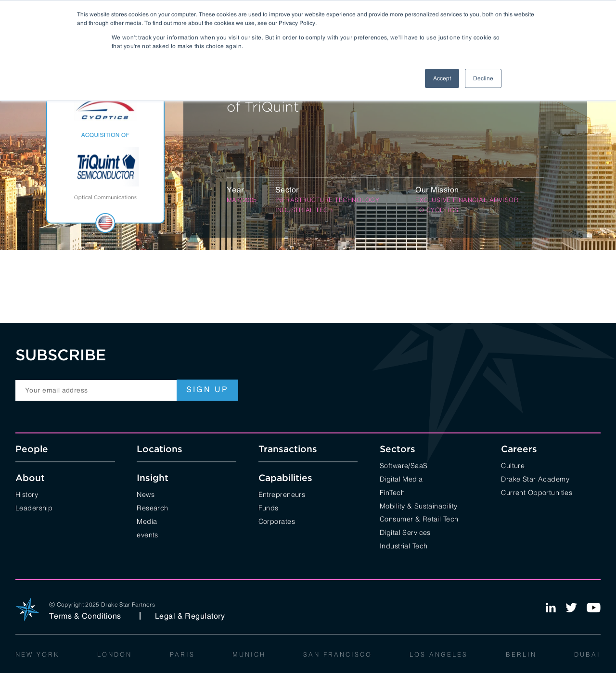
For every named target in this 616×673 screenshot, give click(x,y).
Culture (513, 465)
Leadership (34, 507)
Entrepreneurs (282, 494)
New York (38, 654)
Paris (182, 654)
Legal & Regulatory (190, 616)
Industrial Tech (404, 545)
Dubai (587, 654)
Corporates (277, 521)
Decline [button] (483, 78)
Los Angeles (439, 654)
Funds (269, 507)
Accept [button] (442, 78)
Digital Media (401, 478)
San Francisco (338, 654)
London (115, 654)
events (148, 534)
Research (152, 507)
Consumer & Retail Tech (419, 518)
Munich (249, 654)
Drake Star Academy (535, 478)
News (146, 494)
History (27, 494)
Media (147, 521)
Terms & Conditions (85, 616)
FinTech (392, 492)
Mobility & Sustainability (419, 505)
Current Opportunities (537, 492)
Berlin (521, 654)
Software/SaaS (404, 465)
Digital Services (405, 532)
